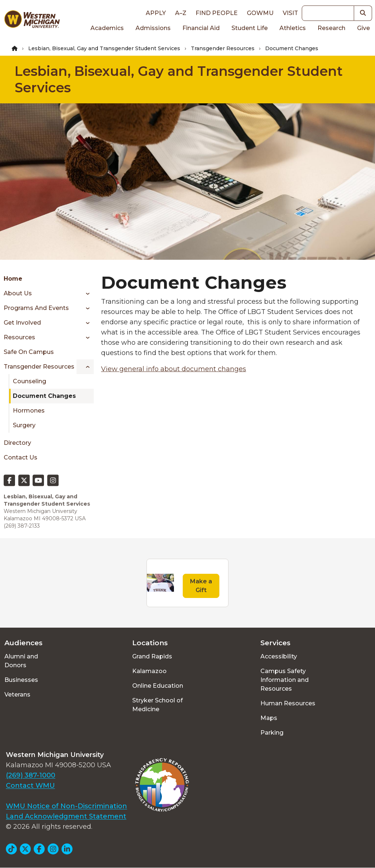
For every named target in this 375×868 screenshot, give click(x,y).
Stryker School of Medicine (157, 705)
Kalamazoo (149, 671)
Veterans (17, 695)
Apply (156, 13)
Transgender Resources (223, 48)
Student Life (250, 28)
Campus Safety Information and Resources (285, 680)
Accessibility (279, 656)
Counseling (29, 381)
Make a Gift (201, 586)
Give (363, 28)
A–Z (181, 13)
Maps (269, 718)
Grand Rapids (152, 656)
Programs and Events (36, 308)
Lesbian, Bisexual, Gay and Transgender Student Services (104, 48)
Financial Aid (201, 28)
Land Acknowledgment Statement (66, 816)
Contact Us (21, 457)
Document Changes (44, 396)
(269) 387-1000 (31, 775)
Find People (217, 13)
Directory (17, 443)
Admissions (153, 28)
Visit (290, 13)
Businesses (21, 680)
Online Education (158, 686)
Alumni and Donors (21, 661)
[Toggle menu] (85, 293)
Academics (107, 28)
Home (13, 279)
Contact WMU (30, 786)
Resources (19, 337)
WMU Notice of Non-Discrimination (66, 806)
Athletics (293, 28)
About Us (18, 293)
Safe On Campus (29, 352)
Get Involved (22, 323)
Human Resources (288, 703)
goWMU (260, 13)
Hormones (29, 411)
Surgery (24, 425)
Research (331, 28)
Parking (272, 733)
